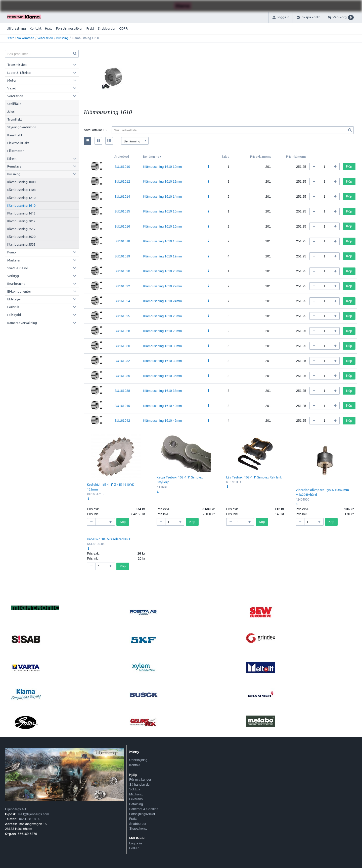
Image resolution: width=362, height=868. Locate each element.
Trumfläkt (15, 119)
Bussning (62, 38)
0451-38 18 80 (30, 819)
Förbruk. (14, 307)
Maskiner (14, 260)
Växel (11, 88)
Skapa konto (138, 828)
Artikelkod (122, 157)
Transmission (17, 65)
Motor (12, 80)
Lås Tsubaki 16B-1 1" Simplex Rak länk (254, 477)
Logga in (135, 843)
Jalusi (11, 112)
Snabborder (107, 28)
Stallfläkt (14, 104)
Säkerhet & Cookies (144, 809)
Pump (12, 252)
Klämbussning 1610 (21, 205)
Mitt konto (136, 794)
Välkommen (26, 38)
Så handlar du (139, 784)
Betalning (136, 804)
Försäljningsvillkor (69, 28)
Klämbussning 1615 (21, 213)
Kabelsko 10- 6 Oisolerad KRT (109, 539)
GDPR (123, 28)
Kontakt (36, 28)
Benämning (151, 157)
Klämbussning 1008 (21, 182)
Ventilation (45, 38)
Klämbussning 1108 (21, 190)
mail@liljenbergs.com (33, 814)
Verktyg (13, 276)
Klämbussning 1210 (21, 198)
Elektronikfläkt (18, 143)
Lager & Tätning (19, 73)
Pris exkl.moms (261, 157)
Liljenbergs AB (15, 809)
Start (10, 38)
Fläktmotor (16, 151)
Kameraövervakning (22, 323)
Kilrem (12, 158)
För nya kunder (140, 779)
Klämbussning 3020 (21, 237)
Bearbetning (16, 284)
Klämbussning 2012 (21, 221)
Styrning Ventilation (22, 127)
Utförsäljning (16, 28)
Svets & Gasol (17, 268)
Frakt (90, 28)
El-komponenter (19, 291)
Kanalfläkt (15, 135)
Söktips (135, 789)
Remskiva (14, 166)
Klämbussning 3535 (21, 244)
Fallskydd (14, 315)
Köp (349, 166)
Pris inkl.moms (296, 157)
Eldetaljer (14, 299)
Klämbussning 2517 (21, 229)
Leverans (136, 799)
